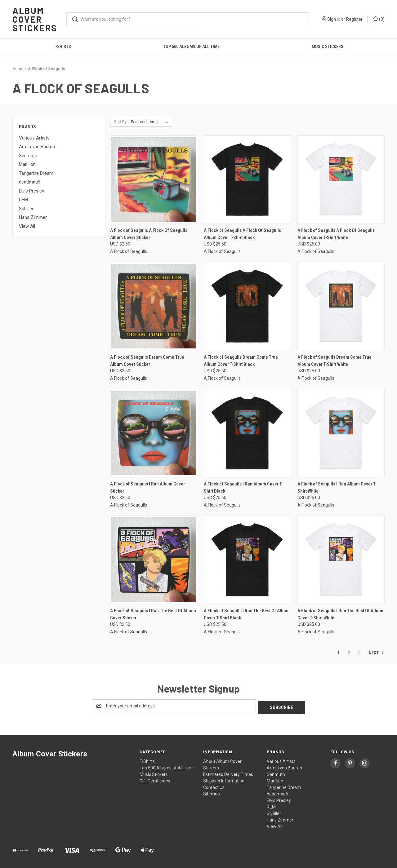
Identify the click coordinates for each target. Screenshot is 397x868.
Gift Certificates (155, 779)
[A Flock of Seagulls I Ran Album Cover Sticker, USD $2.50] (154, 433)
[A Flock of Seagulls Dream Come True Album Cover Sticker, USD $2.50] (154, 306)
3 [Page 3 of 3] (359, 653)
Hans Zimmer (33, 217)
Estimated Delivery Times (228, 773)
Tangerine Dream (36, 173)
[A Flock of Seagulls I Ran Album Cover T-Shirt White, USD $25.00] (341, 433)
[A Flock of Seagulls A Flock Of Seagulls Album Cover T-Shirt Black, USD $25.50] (247, 180)
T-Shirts (62, 46)
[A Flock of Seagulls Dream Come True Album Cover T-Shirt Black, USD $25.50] (247, 306)
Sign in (334, 19)
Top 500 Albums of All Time (191, 46)
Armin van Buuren (37, 147)
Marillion (27, 164)
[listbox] (151, 122)
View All (27, 226)
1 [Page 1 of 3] (338, 653)
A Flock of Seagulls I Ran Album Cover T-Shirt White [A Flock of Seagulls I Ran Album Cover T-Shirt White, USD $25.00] (337, 487)
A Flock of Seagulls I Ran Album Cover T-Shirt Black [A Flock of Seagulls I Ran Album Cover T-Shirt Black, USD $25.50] (243, 487)
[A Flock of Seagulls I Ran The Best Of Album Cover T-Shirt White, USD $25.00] (341, 560)
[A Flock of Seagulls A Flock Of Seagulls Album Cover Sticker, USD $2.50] (154, 180)
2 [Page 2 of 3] (349, 653)
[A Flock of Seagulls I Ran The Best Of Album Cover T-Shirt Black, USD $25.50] (247, 560)
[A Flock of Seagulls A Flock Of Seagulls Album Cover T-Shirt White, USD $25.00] (341, 180)
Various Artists (34, 138)
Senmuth (28, 156)
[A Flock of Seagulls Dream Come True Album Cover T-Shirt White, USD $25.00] (341, 306)
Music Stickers (328, 46)
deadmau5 (30, 182)
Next (377, 653)
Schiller (26, 209)
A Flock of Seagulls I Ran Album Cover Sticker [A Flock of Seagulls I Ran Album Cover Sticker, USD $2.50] (147, 487)
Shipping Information (224, 779)
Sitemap (212, 792)
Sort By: (121, 122)
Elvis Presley (31, 191)
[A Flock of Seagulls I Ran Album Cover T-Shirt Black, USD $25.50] (247, 433)
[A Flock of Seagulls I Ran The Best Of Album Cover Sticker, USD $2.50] (154, 560)
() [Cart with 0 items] (379, 19)
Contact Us (214, 786)
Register (354, 19)
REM (23, 200)
